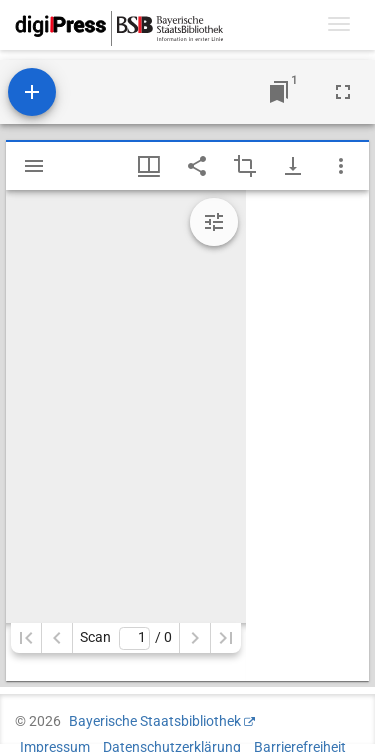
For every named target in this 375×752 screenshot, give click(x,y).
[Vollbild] (343, 92)
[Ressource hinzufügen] (32, 92)
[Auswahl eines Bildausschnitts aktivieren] (245, 166)
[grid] (307, 435)
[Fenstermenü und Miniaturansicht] (149, 166)
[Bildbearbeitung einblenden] (214, 222)
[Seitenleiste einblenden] (34, 166)
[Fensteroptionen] (341, 166)
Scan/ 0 (125, 638)
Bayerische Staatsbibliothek (155, 721)
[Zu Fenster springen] (279, 92)
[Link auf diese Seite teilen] (197, 166)
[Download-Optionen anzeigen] (293, 166)
